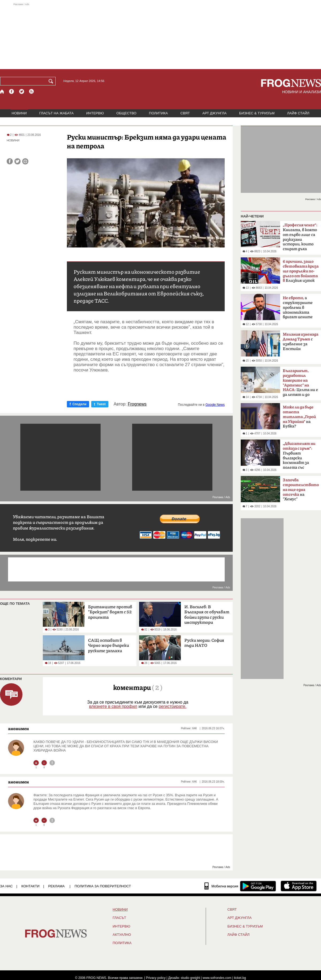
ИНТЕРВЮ (95, 113)
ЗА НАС (6, 886)
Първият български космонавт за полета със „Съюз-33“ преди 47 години (299, 457)
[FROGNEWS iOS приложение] (299, 886)
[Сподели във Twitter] (18, 161)
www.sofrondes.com (217, 978)
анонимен (18, 729)
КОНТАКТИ (30, 886)
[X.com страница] (22, 91)
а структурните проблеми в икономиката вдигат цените (298, 307)
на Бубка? (299, 417)
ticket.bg (240, 978)
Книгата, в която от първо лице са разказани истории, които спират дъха (300, 237)
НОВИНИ (19, 113)
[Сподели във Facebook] (10, 161)
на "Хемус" (301, 490)
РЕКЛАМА (56, 886)
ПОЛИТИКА (158, 113)
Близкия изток (301, 271)
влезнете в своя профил (113, 706)
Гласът (119, 918)
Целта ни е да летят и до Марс (300, 384)
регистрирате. (173, 706)
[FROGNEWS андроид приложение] (258, 886)
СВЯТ (185, 113)
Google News (215, 405)
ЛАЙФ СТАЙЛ (298, 113)
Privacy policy (156, 978)
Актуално (122, 935)
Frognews (137, 404)
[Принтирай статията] (25, 161)
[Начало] (2, 91)
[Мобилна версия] (221, 886)
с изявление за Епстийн (301, 342)
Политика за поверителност (103, 886)
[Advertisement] (160, 36)
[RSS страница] (32, 91)
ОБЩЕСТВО (126, 113)
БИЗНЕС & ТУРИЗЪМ (257, 113)
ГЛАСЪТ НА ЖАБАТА (56, 113)
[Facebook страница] (12, 91)
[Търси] (52, 81)
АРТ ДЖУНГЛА (214, 113)
